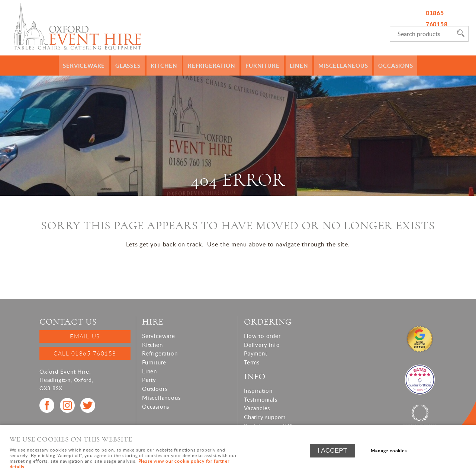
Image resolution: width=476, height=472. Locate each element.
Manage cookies (390, 451)
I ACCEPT (333, 451)
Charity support (265, 417)
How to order (262, 336)
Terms (252, 362)
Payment (256, 353)
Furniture (261, 66)
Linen (296, 66)
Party (149, 380)
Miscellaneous (338, 66)
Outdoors (155, 389)
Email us (85, 336)
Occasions (389, 66)
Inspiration (258, 390)
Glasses (133, 66)
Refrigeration (213, 66)
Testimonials (261, 399)
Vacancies (257, 408)
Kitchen (168, 66)
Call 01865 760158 (85, 353)
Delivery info (262, 345)
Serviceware (91, 66)
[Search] (422, 34)
